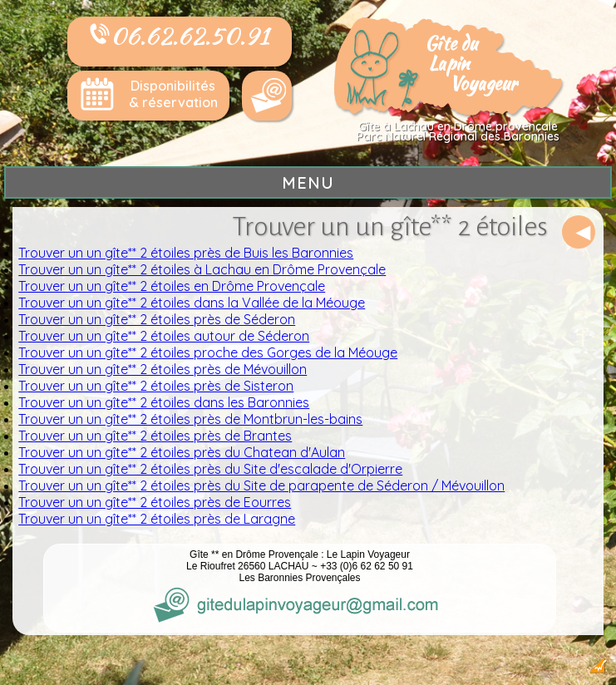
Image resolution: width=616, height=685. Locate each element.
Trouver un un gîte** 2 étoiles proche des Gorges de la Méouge (208, 352)
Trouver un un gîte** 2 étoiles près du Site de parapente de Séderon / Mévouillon (261, 485)
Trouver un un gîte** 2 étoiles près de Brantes (155, 436)
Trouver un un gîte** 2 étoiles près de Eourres (155, 502)
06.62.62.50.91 (180, 36)
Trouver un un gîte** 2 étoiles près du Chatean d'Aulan (182, 452)
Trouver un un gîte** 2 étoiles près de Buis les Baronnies (186, 253)
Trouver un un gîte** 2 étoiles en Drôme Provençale (172, 286)
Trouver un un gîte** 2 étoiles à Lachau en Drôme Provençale (202, 269)
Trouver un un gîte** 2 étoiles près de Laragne (157, 519)
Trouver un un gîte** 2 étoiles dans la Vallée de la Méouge (192, 303)
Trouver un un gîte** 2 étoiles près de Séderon (157, 319)
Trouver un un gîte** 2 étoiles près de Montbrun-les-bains (190, 419)
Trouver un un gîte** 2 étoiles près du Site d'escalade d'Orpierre (210, 469)
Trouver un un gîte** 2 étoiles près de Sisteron (156, 386)
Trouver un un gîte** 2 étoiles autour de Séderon (164, 336)
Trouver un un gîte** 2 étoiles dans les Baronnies (164, 402)
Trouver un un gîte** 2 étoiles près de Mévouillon (163, 369)
